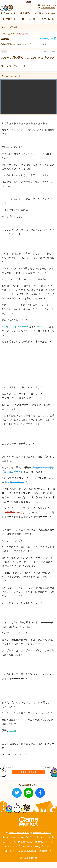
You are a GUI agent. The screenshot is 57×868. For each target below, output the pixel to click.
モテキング (43, 332)
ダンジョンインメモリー (15, 332)
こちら (13, 736)
